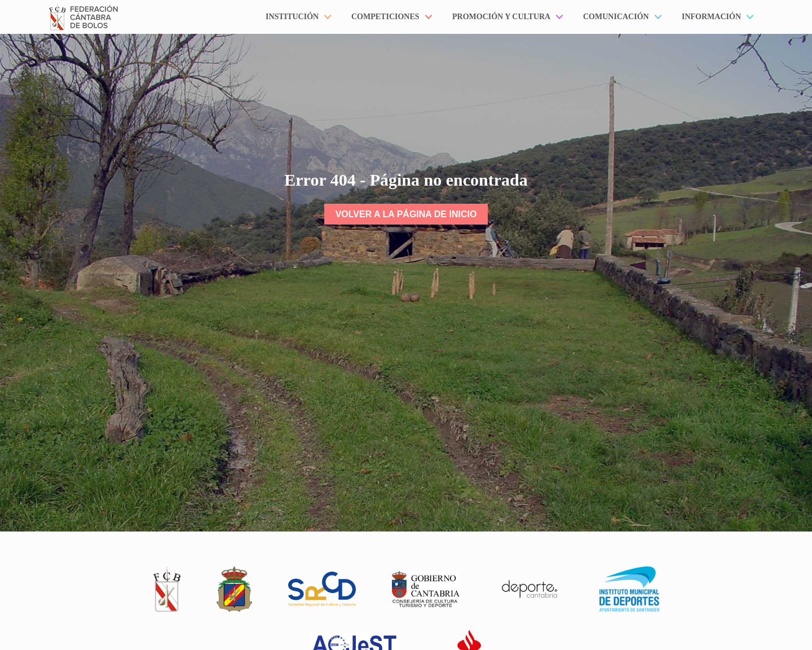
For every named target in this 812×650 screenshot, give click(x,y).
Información (711, 17)
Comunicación (616, 17)
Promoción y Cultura (501, 17)
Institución (292, 17)
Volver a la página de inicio (406, 214)
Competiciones (385, 17)
